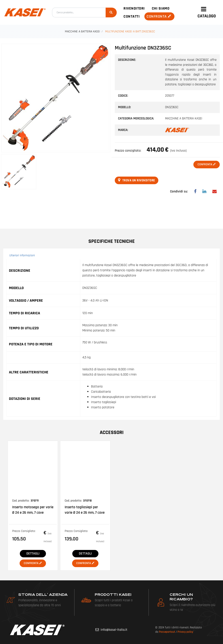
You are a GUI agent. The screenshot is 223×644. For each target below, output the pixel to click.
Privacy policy (185, 632)
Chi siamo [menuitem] (161, 8)
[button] (111, 12)
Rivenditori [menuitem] (134, 8)
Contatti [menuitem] (132, 16)
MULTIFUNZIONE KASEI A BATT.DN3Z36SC (130, 31)
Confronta (207, 164)
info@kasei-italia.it (114, 630)
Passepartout (167, 632)
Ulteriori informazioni (22, 255)
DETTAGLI (33, 554)
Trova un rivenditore (137, 180)
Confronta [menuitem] (159, 16)
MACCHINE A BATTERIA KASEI (82, 31)
